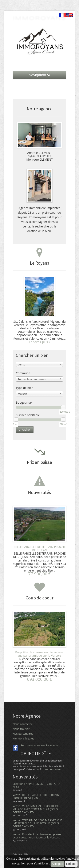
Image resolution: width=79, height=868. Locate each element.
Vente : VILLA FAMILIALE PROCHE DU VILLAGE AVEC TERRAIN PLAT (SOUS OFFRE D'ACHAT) (36, 809)
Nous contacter (22, 724)
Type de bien (25, 388)
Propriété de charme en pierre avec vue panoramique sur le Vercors (39, 654)
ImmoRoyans (40, 18)
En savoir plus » (39, 342)
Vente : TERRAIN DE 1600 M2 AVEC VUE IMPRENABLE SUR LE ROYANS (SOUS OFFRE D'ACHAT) (37, 823)
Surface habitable (28, 415)
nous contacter (52, 769)
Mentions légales (23, 738)
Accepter (57, 864)
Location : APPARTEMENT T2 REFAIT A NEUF (36, 785)
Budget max (24, 402)
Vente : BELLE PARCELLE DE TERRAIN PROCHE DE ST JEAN (36, 796)
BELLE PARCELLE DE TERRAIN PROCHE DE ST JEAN (40, 548)
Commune (23, 373)
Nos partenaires (23, 734)
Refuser (71, 864)
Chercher (25, 430)
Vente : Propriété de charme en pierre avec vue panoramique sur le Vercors (37, 836)
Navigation (40, 75)
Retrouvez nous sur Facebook (39, 745)
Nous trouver (21, 729)
